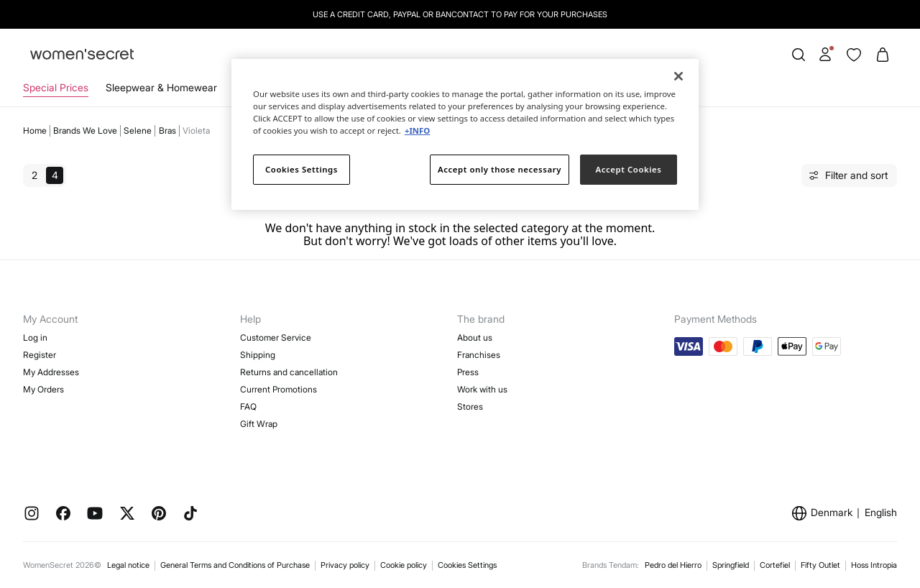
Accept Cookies (629, 169)
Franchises (479, 355)
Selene (138, 130)
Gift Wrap (259, 424)
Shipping (258, 355)
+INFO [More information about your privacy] (417, 130)
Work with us (482, 389)
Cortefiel (775, 565)
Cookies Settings (467, 565)
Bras (167, 130)
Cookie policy (404, 565)
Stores (470, 406)
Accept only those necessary (500, 169)
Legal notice (128, 565)
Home (35, 130)
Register (40, 355)
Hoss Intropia (874, 565)
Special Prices (56, 87)
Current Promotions (279, 389)
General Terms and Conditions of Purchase (235, 565)
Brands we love (85, 130)
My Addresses (51, 372)
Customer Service (276, 337)
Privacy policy (345, 565)
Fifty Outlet (820, 565)
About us (475, 337)
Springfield (731, 565)
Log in (35, 337)
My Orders (43, 389)
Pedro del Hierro (673, 565)
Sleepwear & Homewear (161, 87)
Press (468, 372)
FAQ (248, 406)
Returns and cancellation (289, 372)
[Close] (678, 76)
